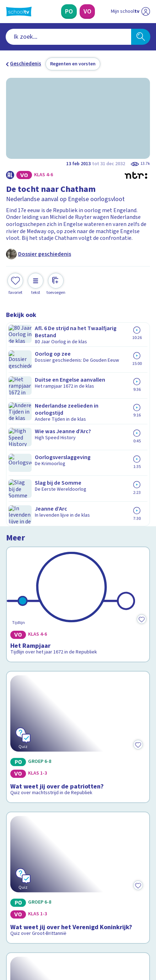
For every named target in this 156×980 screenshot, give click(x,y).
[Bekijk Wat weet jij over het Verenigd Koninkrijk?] (78, 546)
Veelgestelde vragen (36, 807)
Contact (18, 797)
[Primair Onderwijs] (69, 11)
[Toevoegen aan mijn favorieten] (15, 283)
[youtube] (57, 930)
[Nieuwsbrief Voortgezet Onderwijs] (112, 879)
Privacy (17, 826)
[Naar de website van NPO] (146, 11)
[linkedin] (41, 930)
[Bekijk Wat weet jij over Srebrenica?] (78, 645)
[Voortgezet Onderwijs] (87, 11)
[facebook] (10, 930)
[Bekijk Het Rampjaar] (78, 362)
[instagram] (25, 930)
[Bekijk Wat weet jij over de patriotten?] (78, 448)
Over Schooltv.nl (30, 816)
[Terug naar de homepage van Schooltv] (19, 12)
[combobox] (68, 37)
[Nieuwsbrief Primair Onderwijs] (44, 879)
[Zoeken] (141, 37)
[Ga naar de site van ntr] (123, 945)
